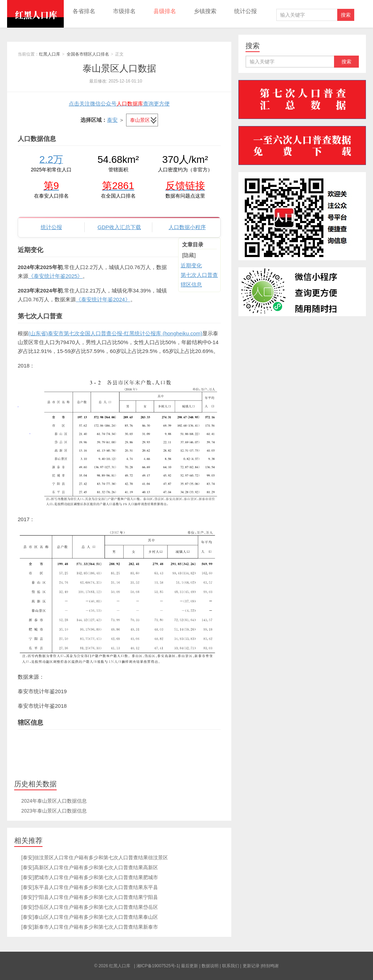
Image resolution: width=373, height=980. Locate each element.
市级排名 (124, 11)
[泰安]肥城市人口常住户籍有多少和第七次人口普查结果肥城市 (90, 877)
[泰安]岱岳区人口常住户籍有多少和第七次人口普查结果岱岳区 (90, 907)
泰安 (112, 120)
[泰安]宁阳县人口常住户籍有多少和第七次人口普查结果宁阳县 (90, 897)
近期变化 (191, 265)
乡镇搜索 (205, 11)
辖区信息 (191, 284)
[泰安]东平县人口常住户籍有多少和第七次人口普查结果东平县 (90, 887)
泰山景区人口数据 (119, 68)
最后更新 (190, 966)
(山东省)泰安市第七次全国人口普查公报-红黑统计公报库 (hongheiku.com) (115, 333)
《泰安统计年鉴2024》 (103, 299)
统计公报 (245, 11)
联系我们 (231, 966)
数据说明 (210, 966)
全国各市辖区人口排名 (88, 54)
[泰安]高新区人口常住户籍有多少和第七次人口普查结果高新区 (90, 867)
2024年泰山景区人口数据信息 (54, 801)
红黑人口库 (35, 14)
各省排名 (84, 11)
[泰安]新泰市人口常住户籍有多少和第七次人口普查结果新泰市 (90, 927)
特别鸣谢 (270, 966)
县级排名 (165, 11)
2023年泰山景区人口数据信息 (54, 811)
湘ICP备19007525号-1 (158, 966)
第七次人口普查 (199, 275)
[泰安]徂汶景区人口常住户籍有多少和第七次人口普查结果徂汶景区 (95, 857)
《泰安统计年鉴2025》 (55, 276)
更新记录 (251, 966)
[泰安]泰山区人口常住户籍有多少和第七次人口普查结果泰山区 (90, 917)
